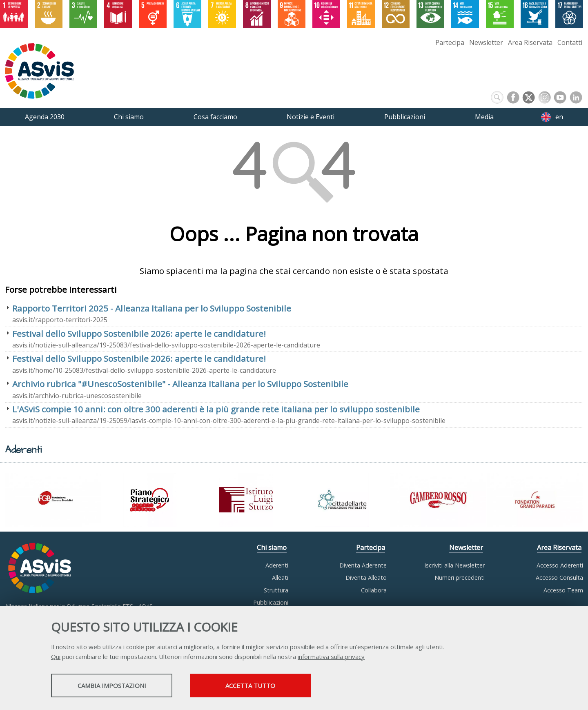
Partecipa (450, 42)
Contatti (570, 42)
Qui (56, 657)
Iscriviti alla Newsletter (454, 565)
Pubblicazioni (271, 602)
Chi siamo (272, 548)
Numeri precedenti (460, 578)
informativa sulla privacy (331, 657)
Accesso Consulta (559, 578)
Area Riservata (530, 42)
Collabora (374, 590)
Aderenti (277, 565)
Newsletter (486, 42)
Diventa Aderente (363, 565)
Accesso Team (563, 590)
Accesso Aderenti (560, 565)
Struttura (276, 590)
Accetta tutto (263, 686)
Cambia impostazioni (116, 686)
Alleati (280, 578)
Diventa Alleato (366, 578)
